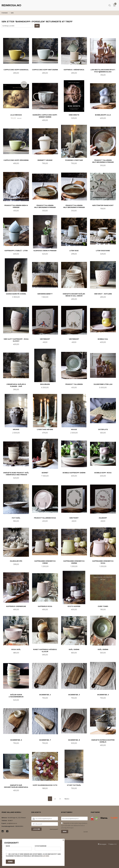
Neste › (67, 799)
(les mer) (46, 856)
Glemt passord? (54, 829)
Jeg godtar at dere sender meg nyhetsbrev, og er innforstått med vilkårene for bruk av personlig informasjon (74, 826)
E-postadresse (48, 848)
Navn (19, 848)
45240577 (10, 821)
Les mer (86, 832)
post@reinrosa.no (12, 823)
